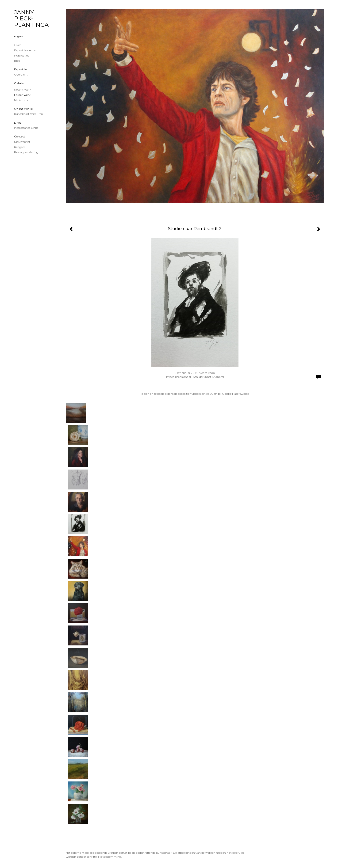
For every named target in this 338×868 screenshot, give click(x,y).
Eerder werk (22, 95)
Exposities (21, 69)
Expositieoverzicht (26, 50)
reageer (20, 147)
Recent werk (23, 89)
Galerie (19, 83)
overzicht (21, 74)
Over (17, 45)
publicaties (21, 55)
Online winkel (24, 109)
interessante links (26, 128)
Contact (20, 136)
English (19, 36)
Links (18, 123)
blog (17, 61)
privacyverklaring (26, 152)
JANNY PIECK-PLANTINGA (31, 19)
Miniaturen (22, 100)
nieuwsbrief (22, 142)
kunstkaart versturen (29, 114)
